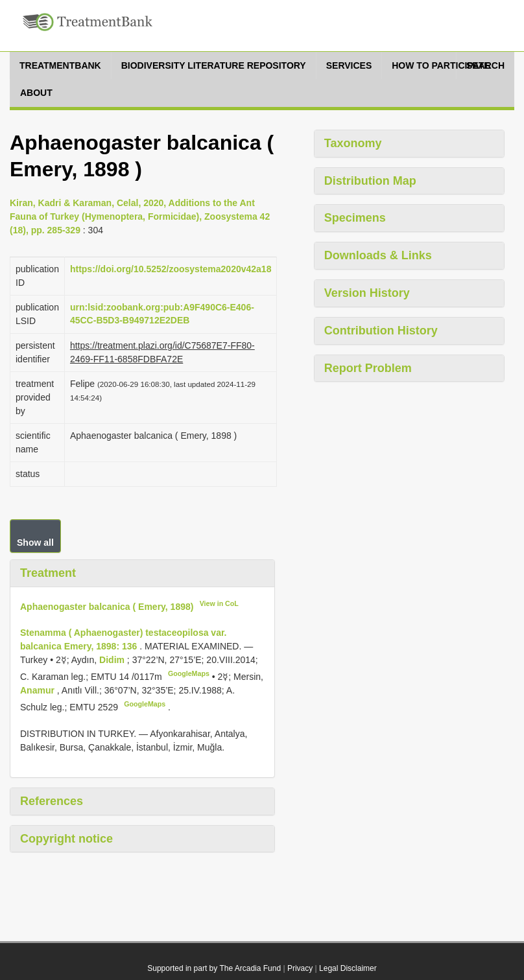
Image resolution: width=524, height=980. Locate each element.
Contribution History (381, 331)
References (52, 801)
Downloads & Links (378, 255)
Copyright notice (66, 839)
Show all (35, 542)
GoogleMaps (189, 673)
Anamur (39, 690)
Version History (367, 293)
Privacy (300, 968)
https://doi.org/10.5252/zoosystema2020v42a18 (171, 269)
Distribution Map (370, 181)
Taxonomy (353, 143)
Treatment (48, 573)
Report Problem (368, 368)
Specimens (355, 218)
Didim (113, 660)
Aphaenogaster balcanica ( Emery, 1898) (107, 606)
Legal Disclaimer (348, 968)
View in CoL (219, 603)
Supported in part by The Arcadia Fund (214, 968)
